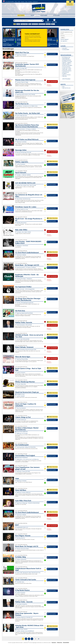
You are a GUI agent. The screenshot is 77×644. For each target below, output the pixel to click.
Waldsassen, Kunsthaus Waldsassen (24, 493)
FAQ (16, 2)
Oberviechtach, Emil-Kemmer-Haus (24, 199)
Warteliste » (49, 85)
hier (39, 41)
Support (23, 2)
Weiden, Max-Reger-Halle (22, 68)
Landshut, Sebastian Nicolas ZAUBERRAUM (25, 631)
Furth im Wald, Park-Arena (22, 116)
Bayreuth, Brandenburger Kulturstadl (24, 152)
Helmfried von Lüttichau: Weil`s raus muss (50, 40)
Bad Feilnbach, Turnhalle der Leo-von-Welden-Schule (27, 106)
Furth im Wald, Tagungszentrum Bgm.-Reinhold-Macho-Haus (29, 573)
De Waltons (64, 73)
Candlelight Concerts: (20, 394)
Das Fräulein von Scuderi (67, 61)
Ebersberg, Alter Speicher (22, 223)
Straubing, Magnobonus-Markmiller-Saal (25, 617)
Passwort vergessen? (65, 39)
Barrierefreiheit (66, 643)
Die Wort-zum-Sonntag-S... (67, 65)
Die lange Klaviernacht (67, 60)
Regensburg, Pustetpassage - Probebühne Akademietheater (28, 503)
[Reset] (43, 21)
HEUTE (32, 15)
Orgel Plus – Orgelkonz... (67, 63)
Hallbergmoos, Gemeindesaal (22, 246)
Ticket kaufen (51, 54)
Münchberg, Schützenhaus (22, 604)
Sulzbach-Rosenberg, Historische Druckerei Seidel (26, 350)
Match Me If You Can (66, 88)
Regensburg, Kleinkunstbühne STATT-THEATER (26, 95)
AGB (19, 2)
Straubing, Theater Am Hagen (22, 82)
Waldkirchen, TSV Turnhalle (22, 433)
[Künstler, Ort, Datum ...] (28, 21)
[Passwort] (66, 36)
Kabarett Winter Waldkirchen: (22, 432)
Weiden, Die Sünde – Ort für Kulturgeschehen (26, 289)
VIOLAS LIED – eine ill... (67, 69)
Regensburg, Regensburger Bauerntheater (25, 313)
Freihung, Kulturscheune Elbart (23, 549)
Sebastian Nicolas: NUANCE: (21, 629)
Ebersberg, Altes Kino (21, 538)
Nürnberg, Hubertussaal (21, 420)
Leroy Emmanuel (65, 72)
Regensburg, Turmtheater (22, 55)
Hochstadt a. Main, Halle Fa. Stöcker (24, 232)
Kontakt (30, 2)
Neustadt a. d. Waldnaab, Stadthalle (24, 175)
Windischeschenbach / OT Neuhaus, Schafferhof (26, 129)
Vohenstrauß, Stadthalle (21, 255)
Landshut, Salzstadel (21, 396)
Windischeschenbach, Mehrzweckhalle (24, 325)
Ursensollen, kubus (20, 582)
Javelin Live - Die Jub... (67, 75)
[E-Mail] (66, 34)
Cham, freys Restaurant (21, 408)
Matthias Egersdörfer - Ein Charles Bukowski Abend (9, 40)
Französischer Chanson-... (67, 71)
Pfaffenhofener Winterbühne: (21, 458)
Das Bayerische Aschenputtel (21, 40)
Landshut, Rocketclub (21, 164)
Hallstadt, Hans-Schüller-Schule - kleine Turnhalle (26, 185)
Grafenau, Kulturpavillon (21, 559)
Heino (63, 87)
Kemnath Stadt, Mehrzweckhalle (23, 339)
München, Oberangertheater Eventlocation (25, 303)
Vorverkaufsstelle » (66, 50)
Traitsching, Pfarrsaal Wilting (22, 359)
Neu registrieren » (64, 41)
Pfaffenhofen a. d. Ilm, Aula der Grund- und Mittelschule (28, 459)
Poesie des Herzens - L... (67, 64)
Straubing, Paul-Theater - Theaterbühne (24, 279)
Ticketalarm (44, 15)
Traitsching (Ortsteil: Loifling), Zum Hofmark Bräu (26, 447)
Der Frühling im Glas (66, 57)
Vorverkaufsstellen (10, 2)
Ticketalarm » (49, 86)
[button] (63, 38)
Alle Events (21, 15)
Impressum (35, 2)
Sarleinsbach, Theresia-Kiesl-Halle (23, 471)
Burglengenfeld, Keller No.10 (22, 527)
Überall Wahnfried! (66, 59)
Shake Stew (64, 76)
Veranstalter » (65, 48)
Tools (26, 2)
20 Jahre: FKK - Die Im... (67, 68)
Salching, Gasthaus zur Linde (22, 209)
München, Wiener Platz (21, 384)
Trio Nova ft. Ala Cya (66, 67)
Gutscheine (56, 15)
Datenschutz (60, 643)
